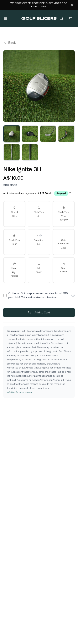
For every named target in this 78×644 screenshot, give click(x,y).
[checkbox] (5, 295)
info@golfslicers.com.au (19, 392)
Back (10, 43)
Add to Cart (39, 313)
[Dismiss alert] (72, 5)
